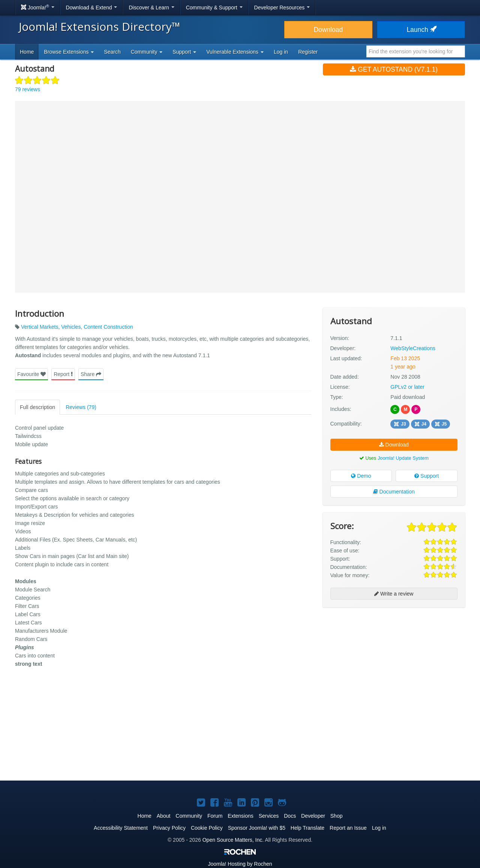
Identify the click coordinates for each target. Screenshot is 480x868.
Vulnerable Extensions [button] (235, 52)
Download (328, 30)
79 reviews (28, 89)
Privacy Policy (169, 828)
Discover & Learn (151, 8)
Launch (421, 30)
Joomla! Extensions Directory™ (100, 26)
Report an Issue (348, 828)
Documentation (394, 492)
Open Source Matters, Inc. (233, 840)
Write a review (394, 594)
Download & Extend (92, 8)
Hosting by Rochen (240, 864)
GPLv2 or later (407, 387)
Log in (281, 52)
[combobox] (416, 51)
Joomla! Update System (403, 458)
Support (427, 476)
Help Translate (307, 828)
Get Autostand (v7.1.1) (394, 69)
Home (27, 52)
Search (112, 52)
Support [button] (184, 52)
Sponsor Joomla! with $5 (257, 828)
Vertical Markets (40, 327)
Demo (361, 476)
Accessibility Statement (121, 828)
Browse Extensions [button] (69, 52)
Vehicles (71, 327)
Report (63, 374)
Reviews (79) (81, 407)
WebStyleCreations (413, 348)
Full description (37, 407)
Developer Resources (282, 8)
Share (91, 374)
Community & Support (214, 8)
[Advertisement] (394, 662)
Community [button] (147, 52)
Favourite (31, 374)
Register (308, 52)
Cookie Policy (207, 828)
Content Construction (108, 327)
